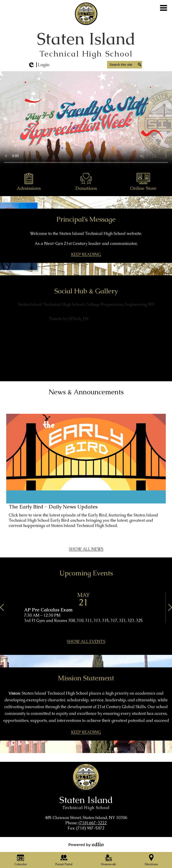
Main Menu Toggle (164, 8)
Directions (151, 860)
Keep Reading (86, 255)
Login (39, 65)
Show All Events (86, 642)
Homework (108, 860)
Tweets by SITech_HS (69, 319)
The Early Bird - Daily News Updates (53, 507)
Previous (5, 609)
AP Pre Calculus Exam (48, 610)
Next (167, 609)
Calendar (20, 860)
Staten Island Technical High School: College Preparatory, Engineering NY (86, 304)
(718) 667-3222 (93, 823)
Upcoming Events (86, 573)
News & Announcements (86, 392)
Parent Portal (64, 860)
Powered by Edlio (86, 845)
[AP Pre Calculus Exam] (86, 608)
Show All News (86, 550)
